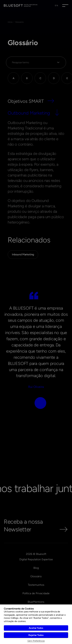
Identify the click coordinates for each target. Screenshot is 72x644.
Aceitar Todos (36, 628)
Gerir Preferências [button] (36, 641)
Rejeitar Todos (36, 635)
